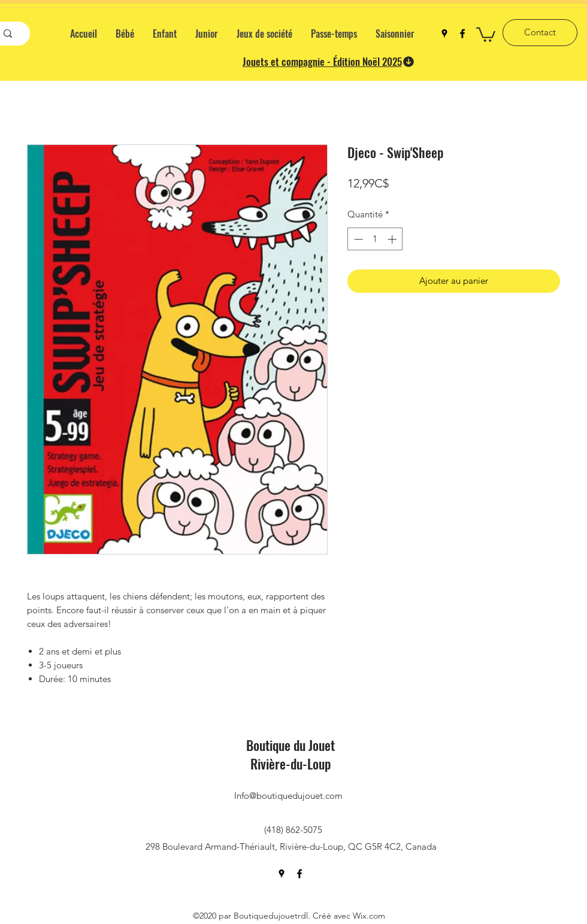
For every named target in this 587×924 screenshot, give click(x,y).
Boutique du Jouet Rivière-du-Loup (291, 754)
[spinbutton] (375, 239)
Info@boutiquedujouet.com (288, 796)
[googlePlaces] (444, 34)
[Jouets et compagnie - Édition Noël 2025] (329, 62)
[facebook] (462, 34)
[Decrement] (357, 239)
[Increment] (393, 239)
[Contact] (540, 33)
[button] (486, 34)
